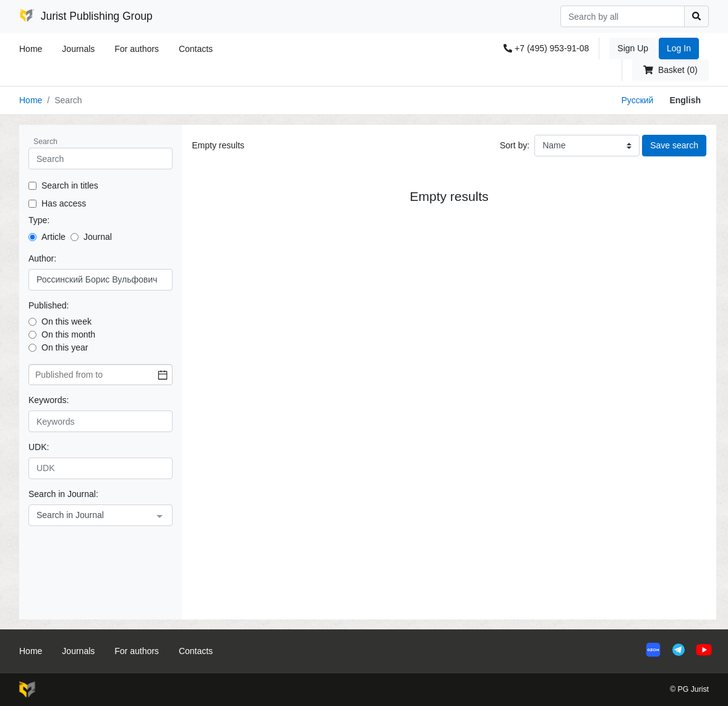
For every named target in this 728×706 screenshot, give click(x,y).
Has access (64, 203)
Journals (78, 49)
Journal (98, 237)
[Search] (623, 16)
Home (31, 49)
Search (45, 142)
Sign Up (633, 48)
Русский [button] (637, 100)
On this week (66, 321)
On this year (65, 347)
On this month (68, 334)
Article (54, 237)
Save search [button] (674, 145)
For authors (137, 49)
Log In (679, 48)
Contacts (196, 49)
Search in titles (70, 185)
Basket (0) (670, 70)
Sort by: (515, 145)
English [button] (685, 100)
